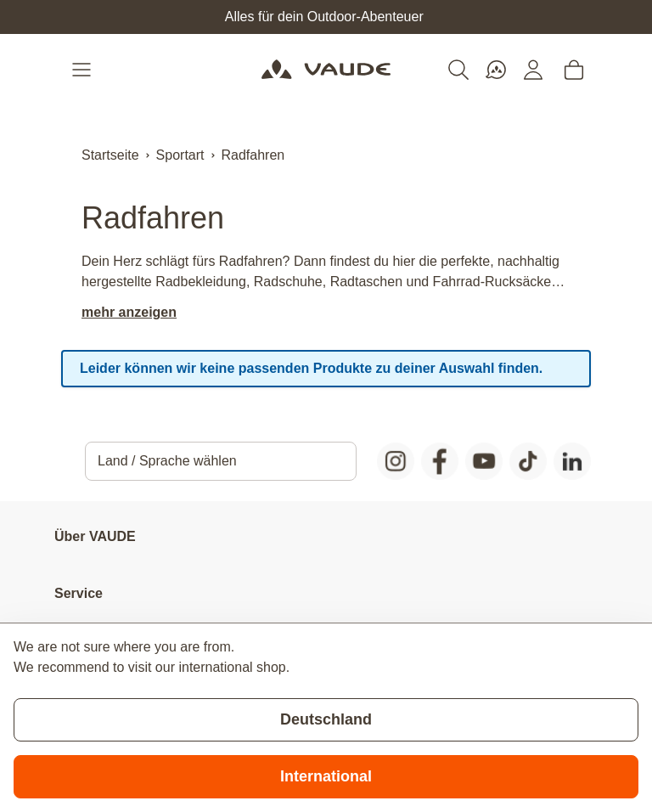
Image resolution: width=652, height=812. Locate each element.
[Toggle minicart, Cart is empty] (574, 70)
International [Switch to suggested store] (326, 776)
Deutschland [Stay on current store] (326, 719)
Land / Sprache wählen (167, 461)
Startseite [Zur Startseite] (110, 155)
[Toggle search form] (458, 70)
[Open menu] (83, 70)
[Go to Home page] (326, 70)
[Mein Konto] (533, 70)
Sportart (180, 155)
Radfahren (253, 155)
